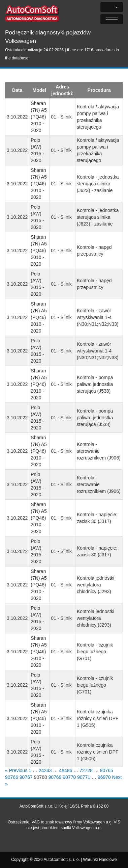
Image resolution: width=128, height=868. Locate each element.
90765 (107, 770)
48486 (66, 770)
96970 (104, 777)
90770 (69, 777)
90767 (26, 777)
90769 (55, 777)
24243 (45, 770)
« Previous (16, 770)
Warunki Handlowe (100, 860)
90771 (84, 777)
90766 (12, 777)
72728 (86, 770)
